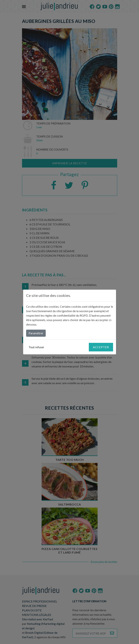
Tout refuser (36, 347)
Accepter (101, 347)
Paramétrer (36, 333)
